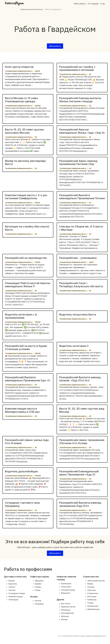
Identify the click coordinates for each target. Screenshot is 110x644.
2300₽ (91, 262)
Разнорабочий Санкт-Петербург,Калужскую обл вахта (81, 285)
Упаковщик (13, 600)
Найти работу (80, 4)
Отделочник (93, 593)
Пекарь (38, 587)
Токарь (90, 603)
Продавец (39, 604)
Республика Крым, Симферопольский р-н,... (19, 71)
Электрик (92, 590)
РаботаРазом (68, 636)
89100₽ (37, 203)
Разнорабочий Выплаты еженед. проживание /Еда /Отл (80, 504)
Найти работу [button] (55, 46)
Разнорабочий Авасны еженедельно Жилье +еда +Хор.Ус (82, 131)
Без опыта (66, 604)
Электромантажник (96, 581)
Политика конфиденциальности (96, 636)
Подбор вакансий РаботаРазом (31, 9)
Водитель (13, 584)
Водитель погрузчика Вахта (78, 315)
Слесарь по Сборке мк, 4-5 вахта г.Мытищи (81, 228)
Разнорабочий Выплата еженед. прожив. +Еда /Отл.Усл (80, 379)
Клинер (64, 619)
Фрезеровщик (93, 609)
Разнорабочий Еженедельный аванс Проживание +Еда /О (79, 473)
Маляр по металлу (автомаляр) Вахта (25, 163)
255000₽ (38, 476)
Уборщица (66, 610)
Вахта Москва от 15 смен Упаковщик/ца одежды (21, 100)
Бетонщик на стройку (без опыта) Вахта (27, 228)
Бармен (38, 584)
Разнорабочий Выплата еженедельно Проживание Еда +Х (27, 379)
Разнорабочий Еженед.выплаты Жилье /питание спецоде (80, 100)
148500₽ (38, 353)
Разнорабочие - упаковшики (78, 258)
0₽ (90, 74)
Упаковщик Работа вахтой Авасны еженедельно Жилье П (28, 285)
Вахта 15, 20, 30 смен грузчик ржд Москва (82, 410)
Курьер (12, 581)
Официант (39, 581)
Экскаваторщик (68, 590)
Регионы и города (79, 636)
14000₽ (37, 71)
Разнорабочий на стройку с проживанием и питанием (77, 68)
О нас (103, 4)
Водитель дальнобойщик (21, 471)
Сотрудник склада (17, 593)
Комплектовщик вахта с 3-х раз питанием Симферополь (26, 197)
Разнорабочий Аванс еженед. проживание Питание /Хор (79, 163)
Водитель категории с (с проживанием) (21, 316)
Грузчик (12, 590)
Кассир (38, 601)
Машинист (66, 593)
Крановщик (66, 584)
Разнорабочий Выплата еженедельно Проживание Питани (82, 197)
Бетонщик (92, 597)
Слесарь (91, 587)
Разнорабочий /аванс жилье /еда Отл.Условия (27, 442)
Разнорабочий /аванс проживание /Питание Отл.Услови (82, 442)
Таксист (12, 587)
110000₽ (38, 322)
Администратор (68, 607)
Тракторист (66, 587)
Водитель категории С (74, 346)
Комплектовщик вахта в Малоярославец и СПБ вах (22, 410)
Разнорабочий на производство (26, 258)
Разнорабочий (67, 613)
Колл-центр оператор (19, 67)
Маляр (90, 584)
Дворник (65, 616)
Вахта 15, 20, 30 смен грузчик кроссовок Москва (24, 131)
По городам (93, 4)
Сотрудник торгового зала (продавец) (22, 504)
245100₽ (38, 106)
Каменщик (92, 600)
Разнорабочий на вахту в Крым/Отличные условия (26, 348)
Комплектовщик (16, 597)
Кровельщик (93, 606)
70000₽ (38, 262)
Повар (38, 590)
